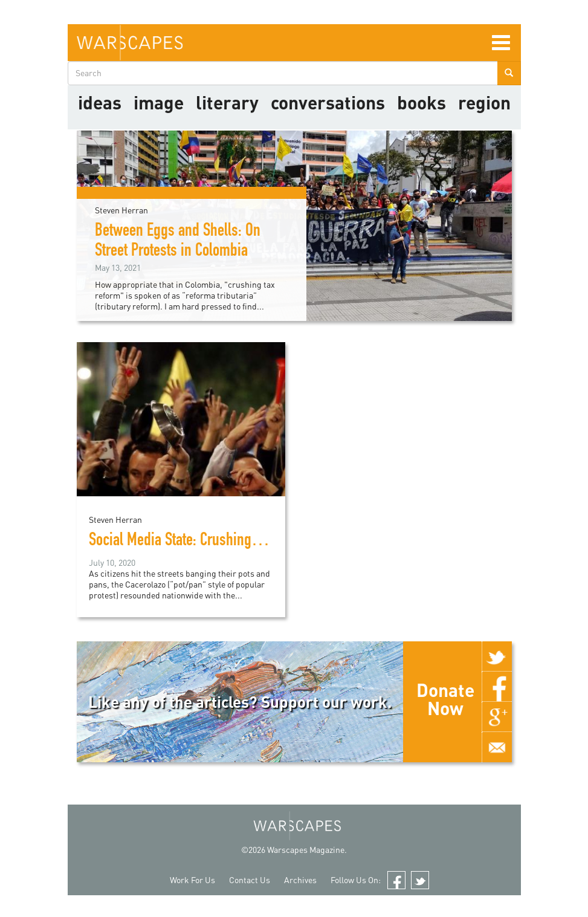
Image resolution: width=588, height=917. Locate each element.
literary (227, 102)
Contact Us (250, 880)
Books (422, 102)
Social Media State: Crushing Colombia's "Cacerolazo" (241, 542)
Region (484, 102)
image (159, 102)
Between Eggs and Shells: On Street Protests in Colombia (178, 242)
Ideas (100, 102)
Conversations (328, 102)
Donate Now (445, 699)
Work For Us (192, 880)
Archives (300, 880)
